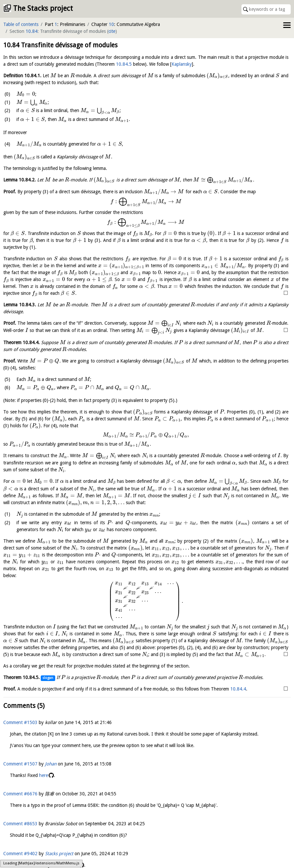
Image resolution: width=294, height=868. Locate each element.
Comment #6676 (20, 794)
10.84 (32, 31)
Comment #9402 (20, 854)
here (44, 775)
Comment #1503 (20, 722)
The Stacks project (43, 8)
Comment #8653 (20, 824)
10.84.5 (124, 64)
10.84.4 (238, 689)
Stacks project (59, 854)
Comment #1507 (20, 764)
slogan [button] (48, 678)
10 (111, 24)
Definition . (22, 76)
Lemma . (20, 180)
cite (112, 31)
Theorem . (22, 342)
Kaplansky (182, 64)
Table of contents (21, 24)
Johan (51, 764)
